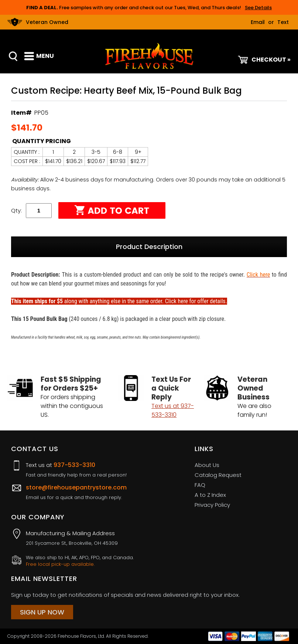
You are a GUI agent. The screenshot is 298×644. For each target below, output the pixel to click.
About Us (207, 465)
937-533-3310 (74, 465)
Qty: (16, 210)
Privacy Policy (212, 505)
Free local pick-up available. (60, 564)
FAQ (200, 485)
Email (258, 22)
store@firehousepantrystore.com (76, 487)
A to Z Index (210, 495)
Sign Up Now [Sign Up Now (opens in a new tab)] (42, 612)
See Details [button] (258, 8)
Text (283, 22)
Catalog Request (218, 475)
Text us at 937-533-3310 (173, 410)
